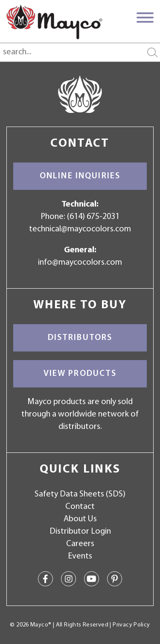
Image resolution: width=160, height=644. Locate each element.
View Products (80, 374)
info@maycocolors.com (80, 263)
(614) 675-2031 (93, 217)
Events (80, 556)
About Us (80, 519)
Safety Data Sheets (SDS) (80, 494)
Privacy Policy (131, 625)
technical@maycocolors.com (80, 229)
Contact (80, 507)
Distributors (80, 338)
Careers (80, 544)
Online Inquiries (80, 176)
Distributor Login (80, 532)
